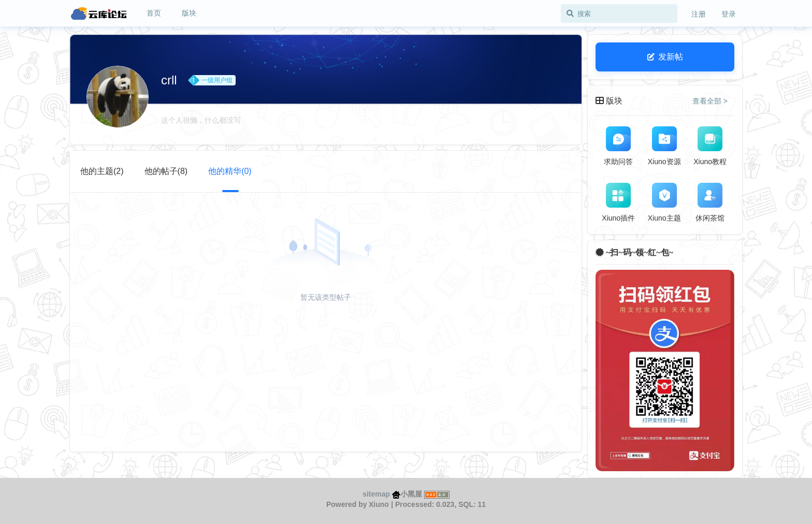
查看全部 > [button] (710, 101)
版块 (189, 13)
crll (169, 80)
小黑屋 (407, 494)
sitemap (376, 494)
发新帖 (665, 57)
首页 (154, 13)
